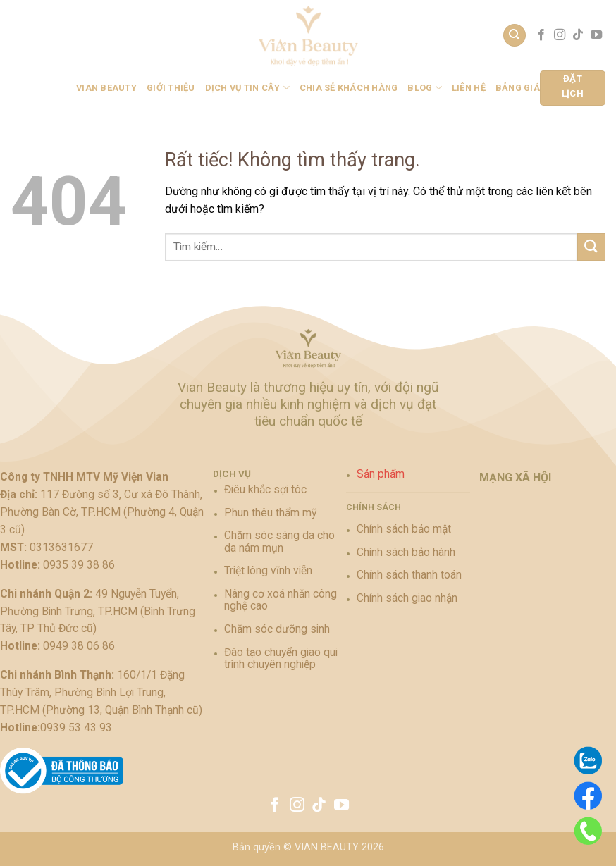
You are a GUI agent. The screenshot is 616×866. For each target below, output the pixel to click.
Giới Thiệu (171, 88)
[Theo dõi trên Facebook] (541, 35)
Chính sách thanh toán (409, 575)
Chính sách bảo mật (404, 529)
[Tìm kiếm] (515, 36)
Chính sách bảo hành (406, 552)
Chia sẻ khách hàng (349, 88)
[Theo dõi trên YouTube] (596, 35)
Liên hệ (469, 88)
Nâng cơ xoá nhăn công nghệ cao (281, 600)
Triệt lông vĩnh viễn (268, 571)
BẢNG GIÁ (518, 88)
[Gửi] (591, 247)
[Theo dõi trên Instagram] (560, 35)
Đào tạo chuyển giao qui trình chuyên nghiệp (281, 658)
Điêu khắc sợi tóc (265, 490)
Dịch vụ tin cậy (247, 88)
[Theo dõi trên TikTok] (578, 35)
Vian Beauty (106, 88)
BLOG (424, 88)
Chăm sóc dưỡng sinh (277, 629)
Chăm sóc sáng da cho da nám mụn (279, 542)
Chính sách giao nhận (407, 598)
